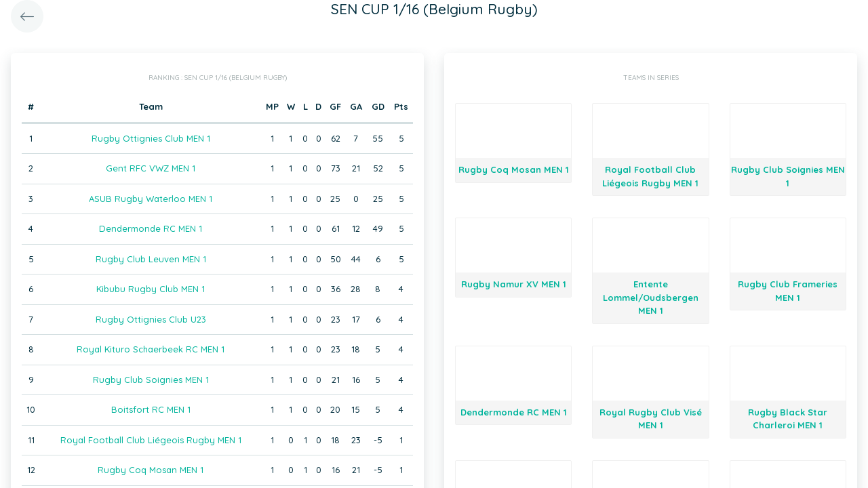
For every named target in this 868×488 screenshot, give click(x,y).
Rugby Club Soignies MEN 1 (151, 380)
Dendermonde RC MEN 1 (151, 228)
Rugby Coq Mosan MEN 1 (151, 470)
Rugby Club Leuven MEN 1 (151, 259)
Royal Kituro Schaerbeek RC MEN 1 (151, 349)
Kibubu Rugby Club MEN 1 (151, 289)
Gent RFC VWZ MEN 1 (151, 168)
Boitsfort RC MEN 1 (151, 409)
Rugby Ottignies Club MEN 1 (151, 138)
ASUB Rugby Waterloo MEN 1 (151, 199)
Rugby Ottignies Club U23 (151, 319)
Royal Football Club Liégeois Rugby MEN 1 (151, 440)
